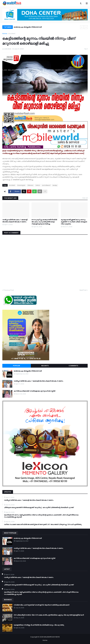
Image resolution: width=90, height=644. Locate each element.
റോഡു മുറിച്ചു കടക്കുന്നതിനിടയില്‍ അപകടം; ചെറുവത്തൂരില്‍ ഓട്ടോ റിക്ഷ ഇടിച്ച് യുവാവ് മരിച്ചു (44, 222)
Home (5, 34)
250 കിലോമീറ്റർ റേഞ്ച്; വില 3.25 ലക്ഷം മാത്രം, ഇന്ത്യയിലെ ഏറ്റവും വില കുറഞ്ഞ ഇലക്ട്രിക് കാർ (49, 615)
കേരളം (55, 185)
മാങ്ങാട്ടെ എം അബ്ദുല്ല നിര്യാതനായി (28, 27)
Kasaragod (21, 185)
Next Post (83, 290)
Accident (12, 34)
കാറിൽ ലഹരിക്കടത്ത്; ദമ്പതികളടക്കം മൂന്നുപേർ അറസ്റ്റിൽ (34, 391)
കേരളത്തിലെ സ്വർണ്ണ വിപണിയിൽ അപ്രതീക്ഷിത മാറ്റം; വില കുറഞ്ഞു (39, 625)
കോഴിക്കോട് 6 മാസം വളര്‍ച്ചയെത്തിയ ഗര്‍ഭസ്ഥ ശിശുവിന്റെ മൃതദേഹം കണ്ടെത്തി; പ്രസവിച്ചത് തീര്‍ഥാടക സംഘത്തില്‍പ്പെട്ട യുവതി (41, 516)
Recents (45, 366)
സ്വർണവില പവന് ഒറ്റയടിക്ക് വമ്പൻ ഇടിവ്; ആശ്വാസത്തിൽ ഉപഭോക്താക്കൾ (41, 605)
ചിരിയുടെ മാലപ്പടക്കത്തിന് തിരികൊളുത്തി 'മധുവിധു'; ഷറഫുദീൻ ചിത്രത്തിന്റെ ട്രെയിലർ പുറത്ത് (39, 508)
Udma (38, 185)
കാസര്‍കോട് (46, 185)
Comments (73, 366)
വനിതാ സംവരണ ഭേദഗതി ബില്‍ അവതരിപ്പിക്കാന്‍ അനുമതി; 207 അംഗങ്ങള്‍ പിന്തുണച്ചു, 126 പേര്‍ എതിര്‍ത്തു (43, 524)
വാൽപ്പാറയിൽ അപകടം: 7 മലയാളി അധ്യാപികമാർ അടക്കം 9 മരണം (15, 221)
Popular (17, 366)
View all (85, 198)
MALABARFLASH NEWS (52, 637)
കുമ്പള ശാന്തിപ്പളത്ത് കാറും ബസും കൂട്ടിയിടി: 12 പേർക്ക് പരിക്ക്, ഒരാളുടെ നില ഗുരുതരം (74, 222)
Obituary (30, 185)
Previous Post (9, 290)
